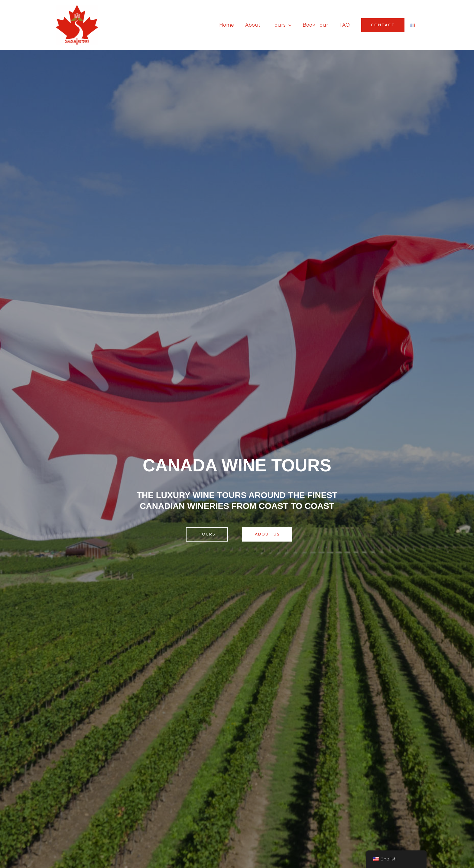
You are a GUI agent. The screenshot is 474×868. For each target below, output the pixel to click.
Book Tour (318, 25)
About (258, 25)
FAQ (345, 25)
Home (233, 25)
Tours (282, 25)
